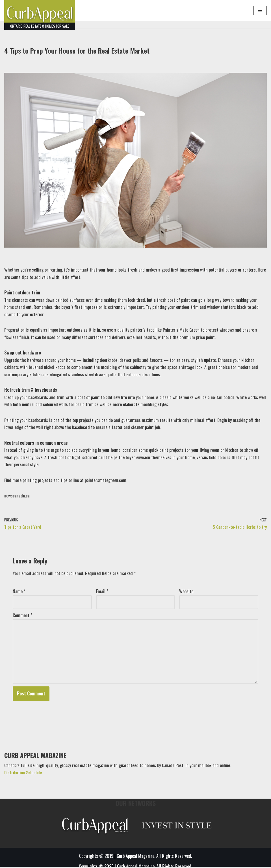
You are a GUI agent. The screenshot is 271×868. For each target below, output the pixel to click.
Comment (22, 616)
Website (186, 592)
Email (102, 592)
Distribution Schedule (23, 773)
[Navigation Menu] (260, 10)
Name (19, 592)
